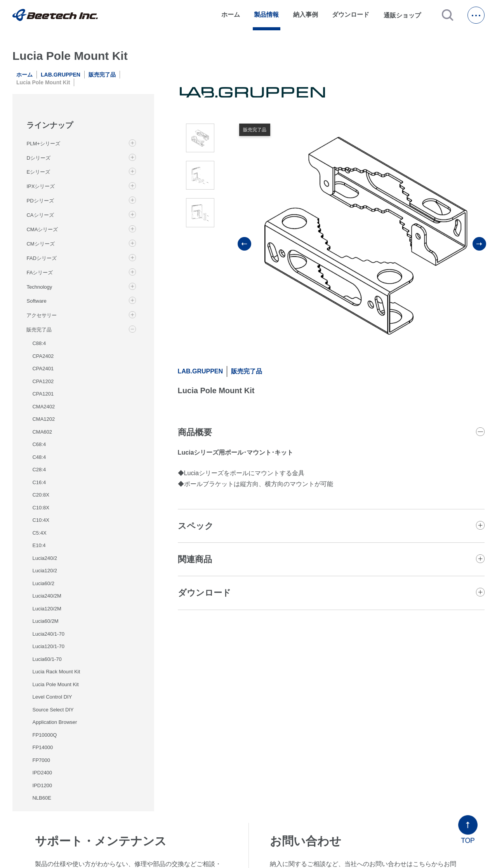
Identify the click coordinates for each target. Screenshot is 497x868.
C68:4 (39, 444)
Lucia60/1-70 (47, 659)
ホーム (231, 15)
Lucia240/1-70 (48, 634)
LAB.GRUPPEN (61, 75)
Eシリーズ (38, 172)
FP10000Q (44, 735)
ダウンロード (351, 15)
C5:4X (39, 533)
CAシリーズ (40, 215)
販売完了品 (102, 75)
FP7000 (41, 760)
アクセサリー (42, 315)
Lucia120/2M (47, 609)
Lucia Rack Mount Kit (56, 672)
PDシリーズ (40, 201)
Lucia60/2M (45, 621)
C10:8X (41, 508)
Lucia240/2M (47, 596)
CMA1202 (43, 419)
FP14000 (43, 747)
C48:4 (39, 457)
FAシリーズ (40, 273)
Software (36, 301)
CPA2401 (43, 369)
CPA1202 (43, 381)
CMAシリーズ (42, 229)
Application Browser (55, 722)
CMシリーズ (40, 244)
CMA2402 (43, 407)
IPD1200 (42, 785)
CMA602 (42, 432)
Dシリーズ (38, 158)
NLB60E (42, 798)
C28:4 (39, 470)
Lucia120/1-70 (48, 646)
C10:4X (41, 520)
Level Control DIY (52, 697)
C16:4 (39, 482)
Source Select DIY (53, 710)
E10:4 (39, 545)
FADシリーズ (41, 258)
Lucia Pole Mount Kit (55, 684)
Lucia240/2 (45, 558)
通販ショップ (406, 15)
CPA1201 (43, 394)
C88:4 (39, 343)
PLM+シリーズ (43, 144)
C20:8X (41, 495)
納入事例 (306, 15)
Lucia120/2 (45, 571)
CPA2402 (43, 356)
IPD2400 (42, 773)
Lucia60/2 (43, 583)
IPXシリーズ (41, 186)
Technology (39, 287)
